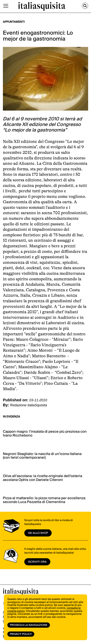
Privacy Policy (21, 634)
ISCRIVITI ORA (37, 562)
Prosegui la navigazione (29, 625)
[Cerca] (85, 6)
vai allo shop (38, 533)
